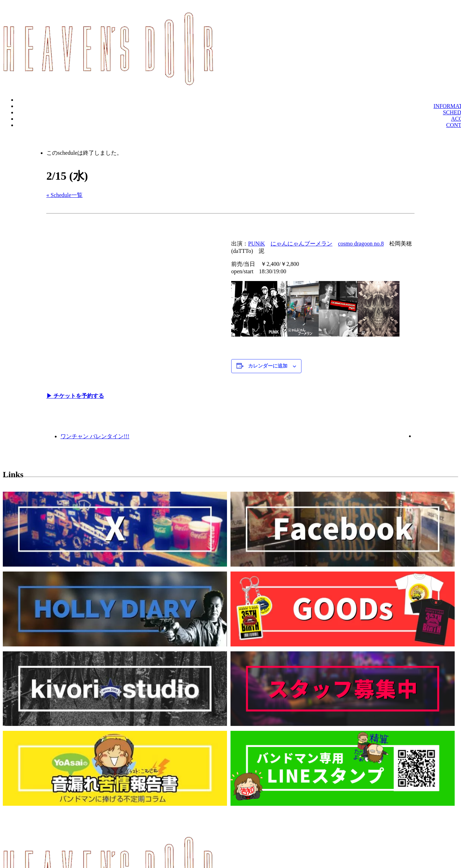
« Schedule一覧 (64, 195)
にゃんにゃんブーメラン (301, 244)
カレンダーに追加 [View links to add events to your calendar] (268, 366)
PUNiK (257, 244)
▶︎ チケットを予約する (75, 396)
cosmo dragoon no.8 (361, 244)
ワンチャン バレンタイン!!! (95, 436)
